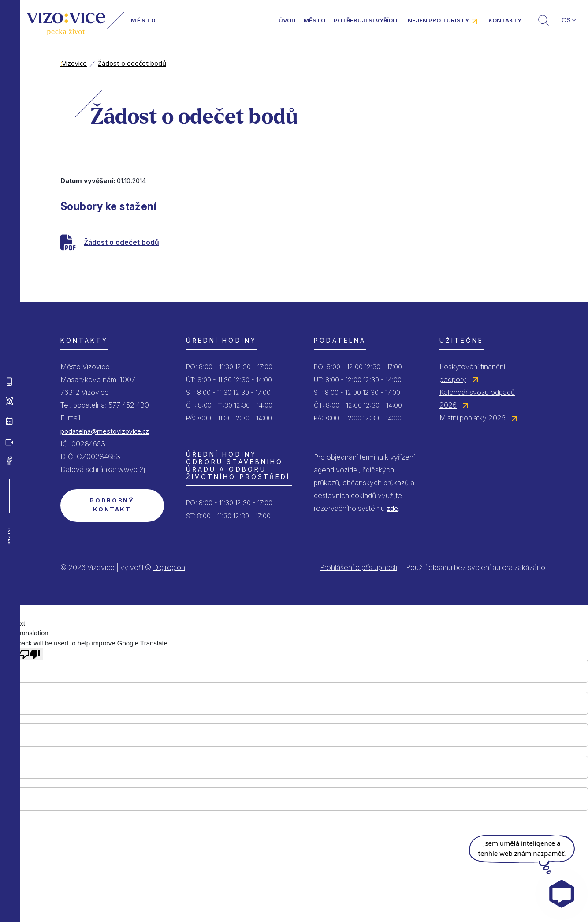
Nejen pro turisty (438, 20)
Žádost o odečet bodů (132, 63)
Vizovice (74, 63)
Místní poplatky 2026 (473, 418)
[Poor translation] (30, 654)
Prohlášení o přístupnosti (359, 567)
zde (392, 508)
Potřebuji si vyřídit (366, 20)
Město (314, 20)
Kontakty (505, 20)
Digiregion (169, 567)
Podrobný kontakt (112, 505)
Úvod (287, 20)
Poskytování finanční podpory (472, 373)
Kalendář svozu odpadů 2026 (477, 399)
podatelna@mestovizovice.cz (105, 431)
